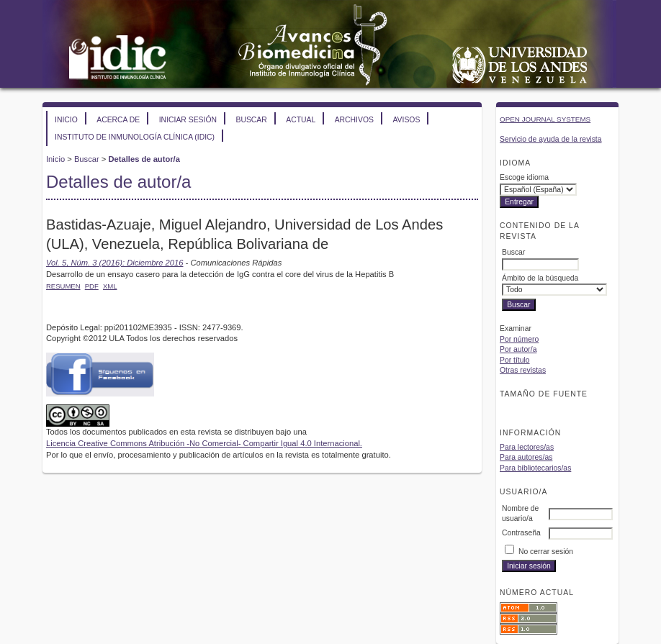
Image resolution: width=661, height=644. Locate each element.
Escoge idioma (524, 177)
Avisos (406, 120)
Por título (515, 360)
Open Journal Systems (545, 119)
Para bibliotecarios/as (535, 468)
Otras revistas (523, 370)
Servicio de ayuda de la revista (551, 139)
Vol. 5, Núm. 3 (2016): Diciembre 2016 (114, 263)
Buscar (251, 120)
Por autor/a (518, 349)
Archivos (354, 120)
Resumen (63, 286)
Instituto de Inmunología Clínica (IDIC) (135, 137)
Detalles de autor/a (144, 159)
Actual (301, 120)
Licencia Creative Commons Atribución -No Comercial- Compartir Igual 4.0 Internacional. (204, 443)
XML (110, 286)
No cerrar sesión (546, 552)
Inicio (66, 120)
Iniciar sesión (188, 120)
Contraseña (521, 533)
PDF (92, 286)
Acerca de (118, 120)
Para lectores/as (527, 447)
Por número (519, 339)
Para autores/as (526, 457)
